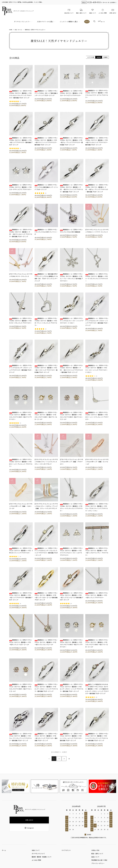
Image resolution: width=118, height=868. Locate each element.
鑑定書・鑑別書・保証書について (42, 858)
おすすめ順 (91, 57)
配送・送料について (81, 11)
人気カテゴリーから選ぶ (45, 22)
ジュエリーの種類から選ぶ (68, 22)
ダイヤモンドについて (38, 854)
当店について (93, 11)
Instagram (29, 828)
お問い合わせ (113, 11)
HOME (11, 30)
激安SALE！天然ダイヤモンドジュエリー (35, 30)
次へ (69, 759)
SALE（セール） (19, 30)
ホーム (4, 851)
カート (101, 22)
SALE (87, 22)
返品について (95, 858)
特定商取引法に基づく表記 (99, 862)
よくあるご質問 (103, 11)
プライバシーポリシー (98, 866)
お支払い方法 (95, 851)
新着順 (105, 57)
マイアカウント (66, 851)
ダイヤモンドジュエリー (22, 22)
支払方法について (69, 11)
